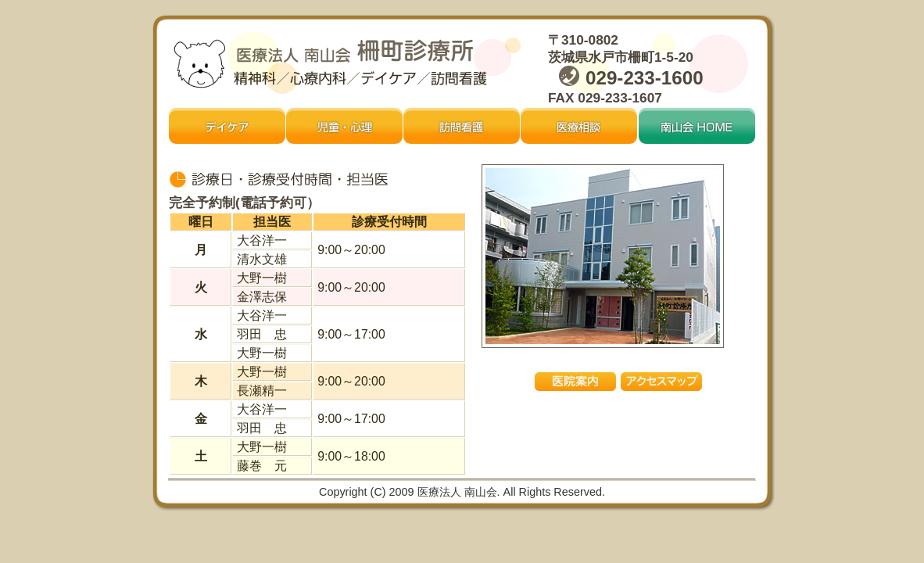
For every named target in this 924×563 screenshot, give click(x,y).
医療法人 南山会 (456, 492)
